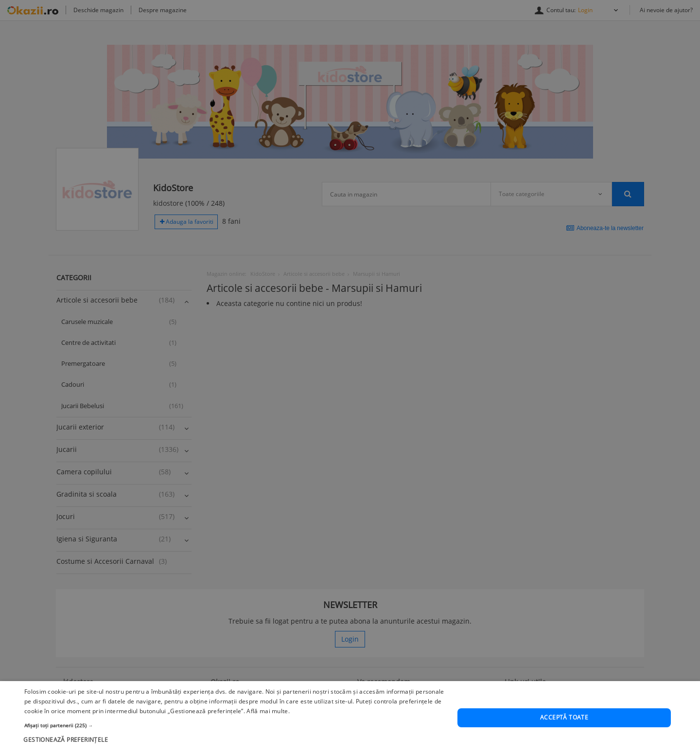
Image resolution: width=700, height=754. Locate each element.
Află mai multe (267, 730)
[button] (235, 745)
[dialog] (350, 377)
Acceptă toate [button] (564, 737)
